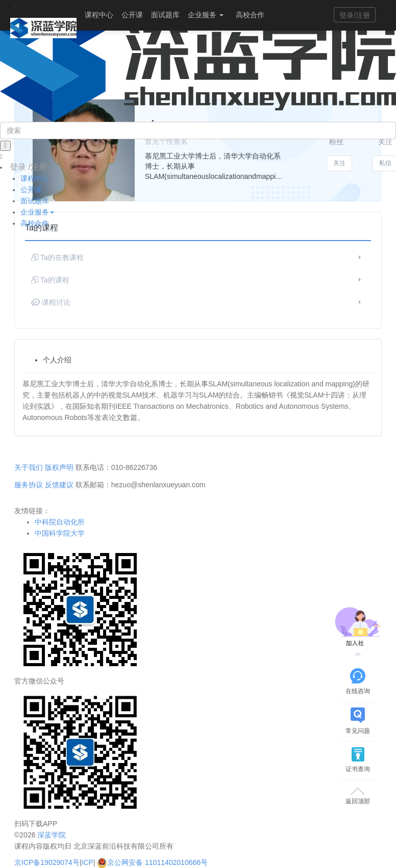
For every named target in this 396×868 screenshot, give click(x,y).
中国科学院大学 (60, 533)
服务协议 (29, 485)
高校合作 (250, 15)
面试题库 (165, 15)
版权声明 (59, 467)
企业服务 (206, 15)
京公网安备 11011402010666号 (152, 862)
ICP (87, 862)
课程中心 (99, 15)
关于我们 (29, 467)
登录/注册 (355, 15)
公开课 (132, 15)
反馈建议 (59, 485)
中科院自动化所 (60, 522)
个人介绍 (57, 360)
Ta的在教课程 (197, 257)
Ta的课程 (197, 280)
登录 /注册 (28, 167)
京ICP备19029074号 (47, 862)
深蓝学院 (52, 835)
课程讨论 (197, 302)
